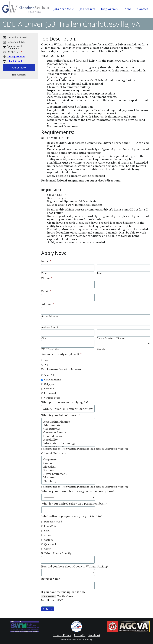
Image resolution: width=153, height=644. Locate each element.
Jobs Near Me (62, 9)
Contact (143, 9)
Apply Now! (19, 68)
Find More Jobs (19, 75)
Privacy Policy (62, 635)
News (128, 9)
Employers (108, 9)
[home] (26, 9)
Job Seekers (87, 9)
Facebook (94, 635)
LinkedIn (80, 635)
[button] (64, 9)
